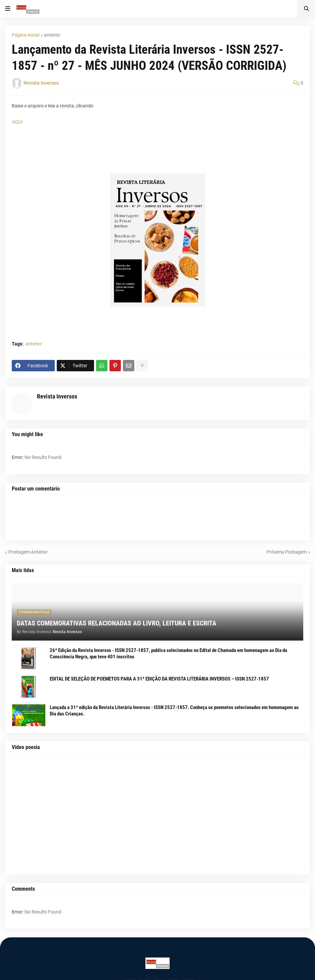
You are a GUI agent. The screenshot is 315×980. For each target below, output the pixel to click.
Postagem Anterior (28, 552)
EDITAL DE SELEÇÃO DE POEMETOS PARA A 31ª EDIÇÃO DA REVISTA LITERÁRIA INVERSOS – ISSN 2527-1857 (159, 679)
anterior (52, 35)
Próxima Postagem (287, 552)
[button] (8, 9)
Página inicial (26, 35)
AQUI (17, 122)
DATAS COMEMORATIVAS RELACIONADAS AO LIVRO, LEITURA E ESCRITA (117, 623)
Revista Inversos (57, 396)
